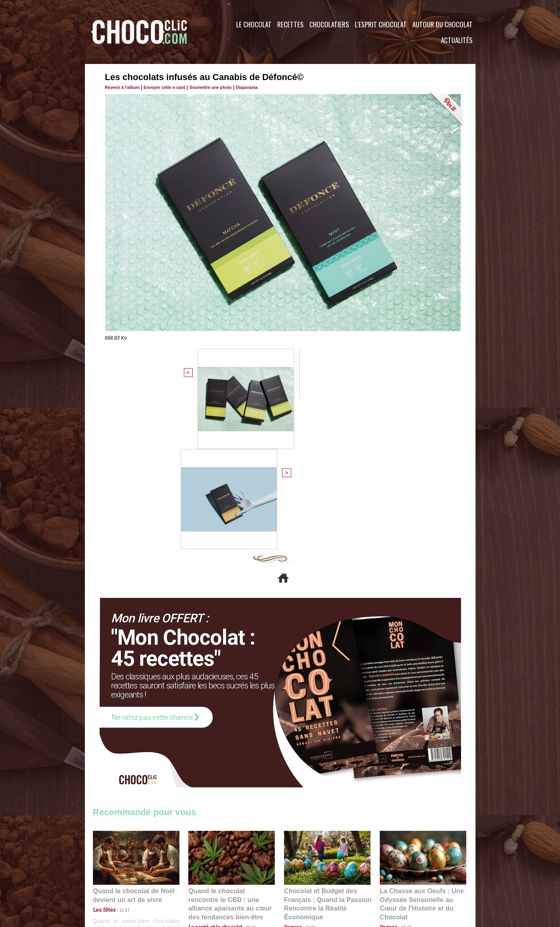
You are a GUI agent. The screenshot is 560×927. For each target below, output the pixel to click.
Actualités (457, 40)
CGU (200, 878)
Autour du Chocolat (443, 24)
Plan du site (303, 878)
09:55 (245, 765)
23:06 (307, 773)
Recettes (290, 24)
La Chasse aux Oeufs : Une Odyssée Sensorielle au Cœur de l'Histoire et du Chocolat (420, 747)
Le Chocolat (254, 24)
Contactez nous (117, 878)
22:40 (403, 765)
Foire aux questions (404, 878)
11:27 (120, 757)
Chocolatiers (329, 24)
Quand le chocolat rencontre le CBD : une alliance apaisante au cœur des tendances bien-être (231, 747)
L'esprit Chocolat (381, 24)
